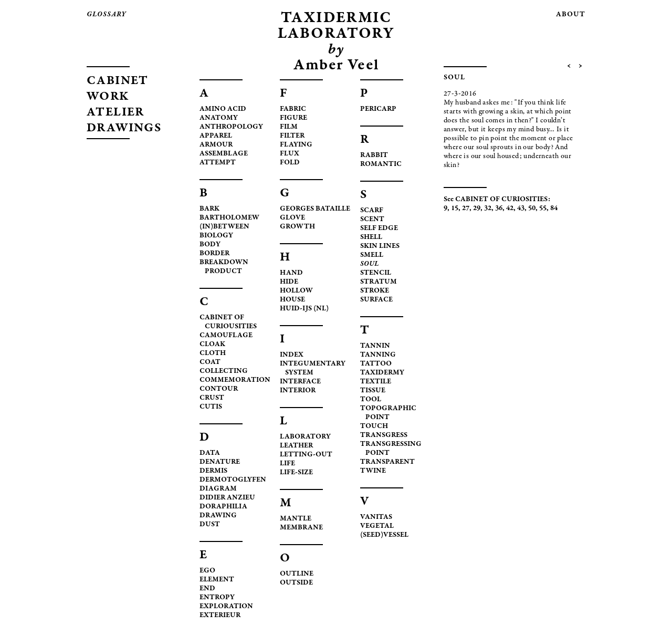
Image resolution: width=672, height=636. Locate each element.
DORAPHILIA (223, 507)
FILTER (292, 136)
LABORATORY (305, 437)
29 (477, 208)
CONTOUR (219, 389)
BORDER (214, 254)
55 (543, 208)
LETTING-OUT (306, 455)
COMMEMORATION (235, 380)
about (571, 15)
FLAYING (296, 145)
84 (554, 208)
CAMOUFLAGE (226, 336)
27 (466, 208)
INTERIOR (298, 391)
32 (488, 208)
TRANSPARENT (387, 462)
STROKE (375, 291)
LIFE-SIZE (296, 473)
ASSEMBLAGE (224, 154)
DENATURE (220, 462)
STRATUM (379, 282)
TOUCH (374, 426)
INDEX (292, 355)
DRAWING (218, 516)
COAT (210, 362)
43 (521, 208)
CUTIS (211, 407)
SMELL (372, 255)
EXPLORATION (226, 607)
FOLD (290, 163)
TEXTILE (376, 382)
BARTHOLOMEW (229, 218)
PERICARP (378, 109)
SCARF (372, 211)
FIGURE (293, 118)
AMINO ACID (223, 109)
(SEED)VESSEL (384, 535)
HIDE (289, 282)
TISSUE (373, 391)
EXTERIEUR (220, 616)
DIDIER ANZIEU (227, 498)
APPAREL (216, 136)
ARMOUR (216, 145)
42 (510, 208)
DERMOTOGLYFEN (233, 480)
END (207, 589)
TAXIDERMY (382, 373)
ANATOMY (219, 118)
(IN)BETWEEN (224, 227)
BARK (209, 209)
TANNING (378, 355)
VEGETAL (377, 526)
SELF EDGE (379, 228)
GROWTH (297, 227)
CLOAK (212, 345)
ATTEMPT (218, 163)
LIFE (287, 464)
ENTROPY (217, 598)
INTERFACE (300, 382)
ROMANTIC (381, 164)
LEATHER (296, 446)
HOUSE (292, 300)
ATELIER (115, 113)
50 (532, 208)
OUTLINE (297, 574)
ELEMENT (217, 580)
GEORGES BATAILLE (315, 209)
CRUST (212, 398)
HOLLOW (296, 291)
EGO (207, 571)
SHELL (371, 237)
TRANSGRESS (384, 435)
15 (455, 208)
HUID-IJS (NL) (304, 309)
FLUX (290, 154)
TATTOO (376, 364)
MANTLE (296, 519)
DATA (210, 453)
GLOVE (292, 218)
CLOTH (213, 353)
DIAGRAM (218, 489)
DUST (210, 525)
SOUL (370, 264)
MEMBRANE (301, 528)
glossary (107, 15)
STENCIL (376, 273)
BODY (210, 245)
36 (499, 208)
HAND (291, 273)
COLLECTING (224, 371)
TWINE (373, 471)
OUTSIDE (296, 583)
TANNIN (375, 346)
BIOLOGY (216, 236)
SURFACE (376, 300)
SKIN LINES (380, 246)
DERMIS (213, 471)
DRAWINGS (124, 129)
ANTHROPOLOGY (231, 127)
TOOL (371, 400)
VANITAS (376, 517)
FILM (289, 127)
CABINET (118, 81)
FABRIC (293, 109)
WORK (108, 97)
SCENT (372, 220)
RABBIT (374, 155)
